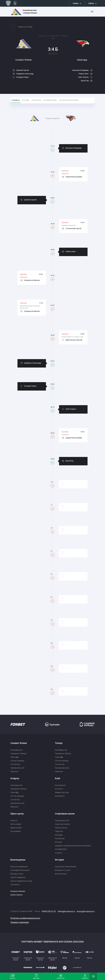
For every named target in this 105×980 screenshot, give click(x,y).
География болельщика (20, 870)
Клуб (58, 778)
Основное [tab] (16, 100)
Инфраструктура (62, 792)
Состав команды (17, 761)
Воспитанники (61, 874)
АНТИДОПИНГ (61, 849)
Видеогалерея (16, 828)
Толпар (59, 743)
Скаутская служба (62, 824)
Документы (60, 796)
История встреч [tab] (50, 100)
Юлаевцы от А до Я (63, 870)
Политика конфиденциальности (25, 918)
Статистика (15, 764)
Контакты (59, 789)
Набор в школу (61, 828)
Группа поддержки (18, 877)
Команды (59, 835)
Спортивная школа (65, 814)
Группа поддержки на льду (21, 881)
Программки (16, 831)
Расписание (60, 838)
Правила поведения (20, 922)
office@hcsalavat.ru (66, 911)
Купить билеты (17, 895)
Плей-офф (14, 757)
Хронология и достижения (66, 867)
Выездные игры (17, 874)
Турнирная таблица (18, 754)
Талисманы (15, 885)
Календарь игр (16, 750)
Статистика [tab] (36, 100)
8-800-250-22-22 (49, 911)
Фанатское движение (19, 867)
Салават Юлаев (19, 743)
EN (92, 12)
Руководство (60, 785)
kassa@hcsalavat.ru (86, 911)
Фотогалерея (16, 824)
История (58, 842)
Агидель (15, 778)
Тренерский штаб (17, 768)
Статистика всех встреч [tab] (69, 100)
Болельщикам (18, 860)
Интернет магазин (18, 891)
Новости (14, 821)
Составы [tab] (26, 100)
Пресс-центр (17, 814)
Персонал (14, 771)
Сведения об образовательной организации (73, 846)
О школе (58, 853)
